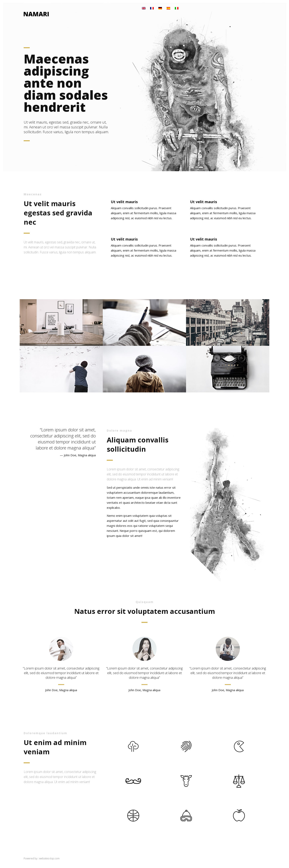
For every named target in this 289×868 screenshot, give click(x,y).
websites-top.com (49, 858)
